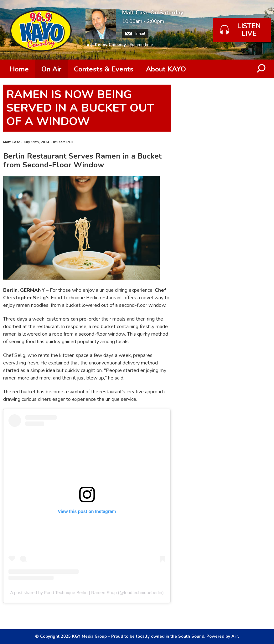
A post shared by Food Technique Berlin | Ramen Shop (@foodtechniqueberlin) (87, 593)
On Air (51, 69)
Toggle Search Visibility (261, 69)
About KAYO (166, 69)
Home (19, 69)
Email (135, 34)
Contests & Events (104, 69)
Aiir (235, 636)
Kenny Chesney (110, 45)
